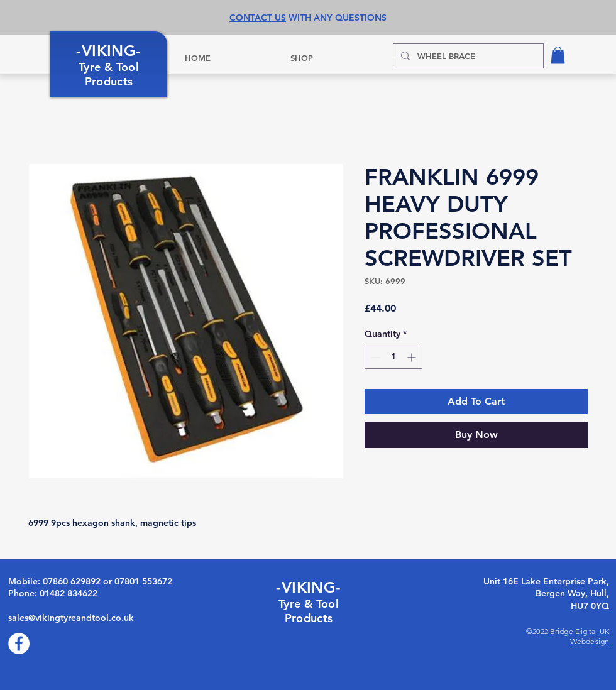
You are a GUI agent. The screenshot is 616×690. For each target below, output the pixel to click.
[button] (558, 55)
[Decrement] (374, 357)
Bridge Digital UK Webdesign (580, 636)
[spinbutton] (393, 357)
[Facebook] (19, 643)
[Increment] (413, 357)
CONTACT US (258, 18)
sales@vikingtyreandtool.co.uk (71, 618)
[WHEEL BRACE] (467, 56)
